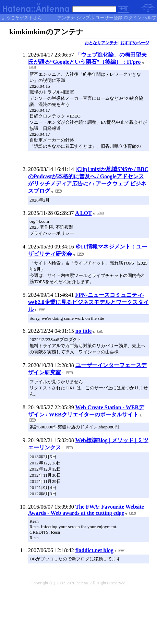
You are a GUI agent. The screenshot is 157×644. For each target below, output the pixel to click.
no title (84, 331)
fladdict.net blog (94, 550)
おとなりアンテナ (101, 43)
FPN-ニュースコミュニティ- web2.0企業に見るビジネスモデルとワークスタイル (88, 302)
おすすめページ (135, 43)
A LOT (83, 213)
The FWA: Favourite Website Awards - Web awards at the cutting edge (86, 510)
